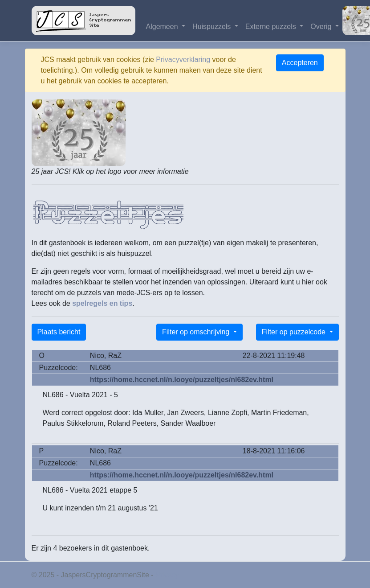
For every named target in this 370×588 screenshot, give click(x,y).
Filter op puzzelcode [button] (295, 332)
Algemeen (163, 27)
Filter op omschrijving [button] (197, 332)
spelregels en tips (102, 303)
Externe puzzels (272, 27)
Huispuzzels (213, 27)
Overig (322, 27)
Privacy (167, 575)
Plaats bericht (59, 332)
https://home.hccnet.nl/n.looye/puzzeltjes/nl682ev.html (182, 380)
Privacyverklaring (183, 60)
